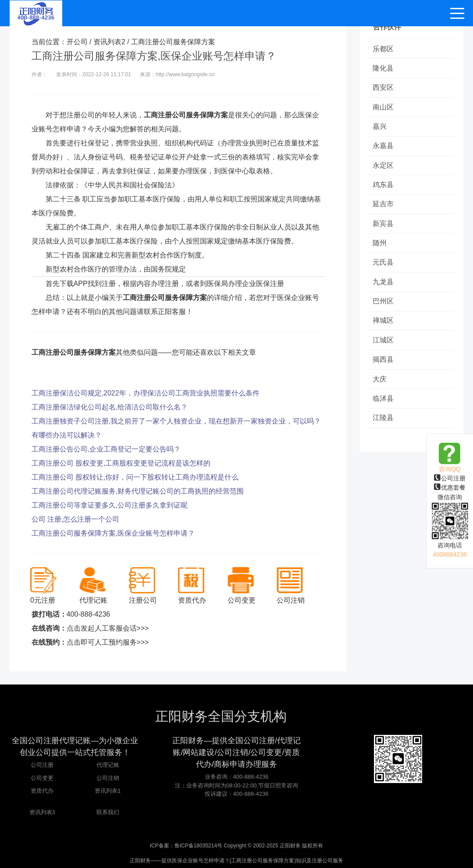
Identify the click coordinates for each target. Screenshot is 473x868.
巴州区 (384, 305)
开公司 (77, 42)
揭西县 (384, 364)
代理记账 (108, 765)
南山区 (384, 108)
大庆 (380, 384)
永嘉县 (384, 147)
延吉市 (384, 206)
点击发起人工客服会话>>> (108, 628)
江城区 (384, 344)
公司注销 (108, 778)
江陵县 (384, 423)
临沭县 (384, 404)
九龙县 (384, 285)
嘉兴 (380, 128)
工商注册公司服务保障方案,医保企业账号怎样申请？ (113, 533)
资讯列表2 (109, 42)
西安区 (384, 88)
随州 (380, 246)
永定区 (384, 167)
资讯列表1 (108, 791)
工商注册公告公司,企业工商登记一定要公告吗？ (106, 449)
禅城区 (384, 325)
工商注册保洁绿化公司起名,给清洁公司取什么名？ (110, 407)
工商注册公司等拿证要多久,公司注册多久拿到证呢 (110, 505)
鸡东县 (384, 187)
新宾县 (384, 226)
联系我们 (108, 812)
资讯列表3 (42, 812)
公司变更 (42, 778)
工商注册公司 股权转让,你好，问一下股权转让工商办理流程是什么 (135, 477)
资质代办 (42, 791)
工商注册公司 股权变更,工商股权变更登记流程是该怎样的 (121, 463)
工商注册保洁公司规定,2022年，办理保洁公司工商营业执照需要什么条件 (146, 393)
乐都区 (384, 49)
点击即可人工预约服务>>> (108, 642)
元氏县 (384, 266)
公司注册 (450, 478)
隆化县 (384, 69)
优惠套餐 (450, 487)
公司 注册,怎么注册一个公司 (76, 519)
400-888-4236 (89, 614)
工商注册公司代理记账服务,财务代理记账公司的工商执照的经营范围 (138, 491)
